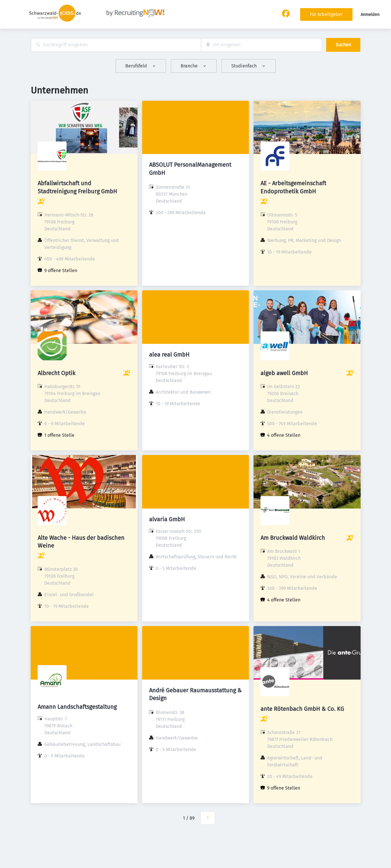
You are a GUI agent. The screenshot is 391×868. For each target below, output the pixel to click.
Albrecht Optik (56, 373)
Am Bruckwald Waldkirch (293, 538)
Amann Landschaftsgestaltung (77, 707)
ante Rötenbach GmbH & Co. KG (302, 709)
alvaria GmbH (167, 519)
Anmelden (370, 15)
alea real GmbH (169, 355)
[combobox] (116, 45)
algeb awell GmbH (284, 373)
